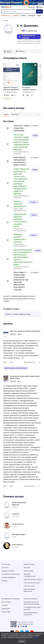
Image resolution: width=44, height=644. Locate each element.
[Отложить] (18, 65)
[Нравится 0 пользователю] (6, 362)
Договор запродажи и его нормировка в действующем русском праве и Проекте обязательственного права (23, 257)
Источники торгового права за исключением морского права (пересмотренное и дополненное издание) (30, 89)
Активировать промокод (11, 599)
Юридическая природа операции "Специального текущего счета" (21, 220)
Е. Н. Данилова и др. (10, 92)
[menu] (25, 114)
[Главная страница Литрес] (6, 7)
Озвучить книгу (29, 586)
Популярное (31, 16)
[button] (39, 362)
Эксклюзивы (6, 612)
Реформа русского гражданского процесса (20, 238)
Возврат (5, 581)
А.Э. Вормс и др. (28, 92)
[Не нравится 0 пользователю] (12, 362)
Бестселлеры (6, 602)
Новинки (23, 16)
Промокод (16, 16)
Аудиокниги (6, 609)
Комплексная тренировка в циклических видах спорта (20, 161)
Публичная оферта (31, 599)
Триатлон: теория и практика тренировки (11, 89)
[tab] (8, 51)
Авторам (27, 568)
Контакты (5, 568)
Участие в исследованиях (11, 574)
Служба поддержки (9, 577)
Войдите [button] (8, 314)
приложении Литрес (26, 624)
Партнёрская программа (33, 579)
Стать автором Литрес (32, 583)
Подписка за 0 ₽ (6, 16)
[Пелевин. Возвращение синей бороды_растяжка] (22, 3)
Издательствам (29, 564)
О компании (6, 564)
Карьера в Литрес (8, 571)
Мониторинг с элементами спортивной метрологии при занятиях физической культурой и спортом (21, 281)
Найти (40, 11)
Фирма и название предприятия (20, 204)
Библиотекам (29, 571)
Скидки (39, 16)
